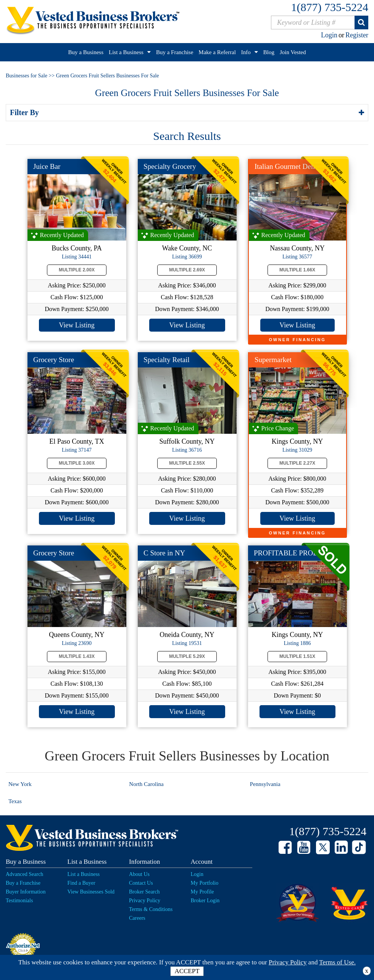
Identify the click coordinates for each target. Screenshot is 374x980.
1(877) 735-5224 (330, 7)
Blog (269, 52)
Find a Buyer (81, 883)
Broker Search (144, 892)
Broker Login (205, 901)
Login (329, 35)
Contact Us (141, 883)
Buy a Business (86, 52)
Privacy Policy (145, 901)
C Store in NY (164, 553)
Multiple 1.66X (297, 270)
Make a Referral (217, 52)
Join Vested (293, 52)
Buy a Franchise (175, 52)
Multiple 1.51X (297, 656)
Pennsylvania (265, 784)
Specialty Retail (167, 360)
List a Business (126, 52)
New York (20, 784)
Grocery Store (54, 360)
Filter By (26, 112)
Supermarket (273, 360)
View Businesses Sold (91, 892)
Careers (137, 918)
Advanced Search (24, 874)
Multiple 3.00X (77, 463)
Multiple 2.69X (187, 270)
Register (357, 35)
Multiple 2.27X (297, 463)
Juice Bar (47, 166)
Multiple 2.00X (77, 270)
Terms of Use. (337, 962)
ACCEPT (187, 971)
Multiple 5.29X (187, 656)
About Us (139, 874)
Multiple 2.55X (187, 463)
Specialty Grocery (170, 166)
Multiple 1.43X (77, 656)
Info (246, 52)
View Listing (77, 325)
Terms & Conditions (151, 909)
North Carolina (146, 784)
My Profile (202, 892)
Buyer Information (26, 892)
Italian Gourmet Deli (285, 166)
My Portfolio (205, 883)
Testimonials (19, 901)
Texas (15, 801)
